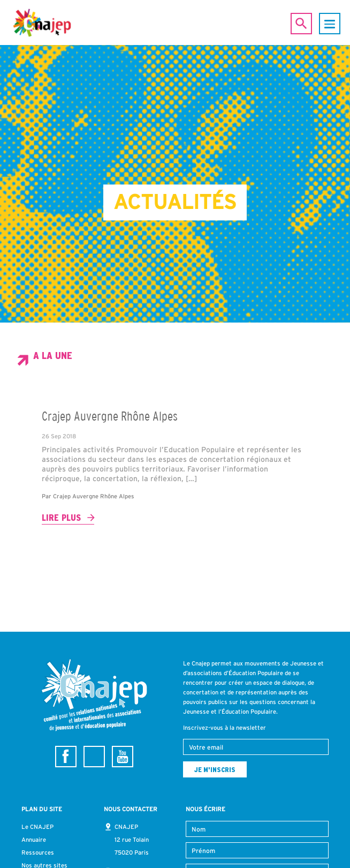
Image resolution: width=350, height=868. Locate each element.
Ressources (38, 852)
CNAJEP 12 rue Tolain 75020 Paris (132, 840)
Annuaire (34, 840)
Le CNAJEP (37, 827)
